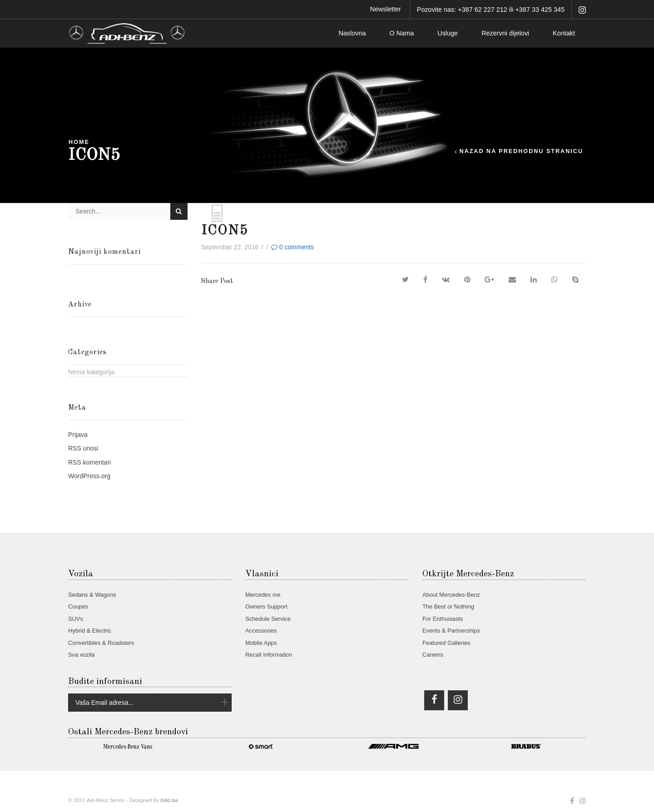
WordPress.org (89, 476)
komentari (89, 462)
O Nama (402, 33)
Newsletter (386, 9)
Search (179, 211)
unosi (83, 448)
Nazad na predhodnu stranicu (521, 151)
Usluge (448, 33)
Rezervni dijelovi (505, 33)
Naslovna (352, 33)
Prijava (78, 435)
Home (79, 142)
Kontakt (564, 33)
